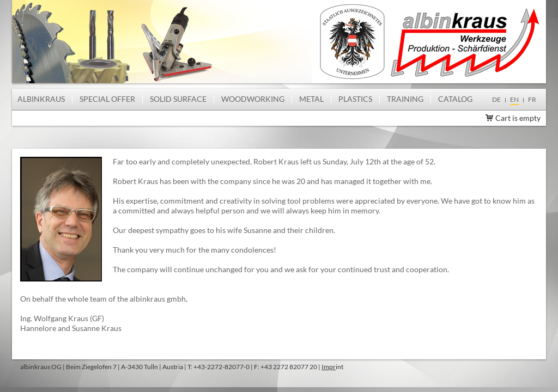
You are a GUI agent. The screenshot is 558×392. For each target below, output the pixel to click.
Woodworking (253, 99)
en (514, 99)
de (496, 99)
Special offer (107, 99)
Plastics (355, 99)
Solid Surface (178, 99)
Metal (311, 99)
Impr (329, 367)
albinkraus (41, 99)
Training (405, 99)
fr (532, 99)
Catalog (455, 99)
